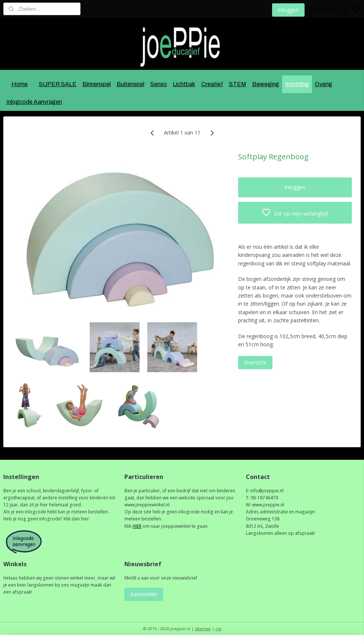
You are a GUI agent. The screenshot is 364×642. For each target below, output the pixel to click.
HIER (137, 526)
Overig (324, 84)
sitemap (203, 629)
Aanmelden (144, 594)
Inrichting (297, 84)
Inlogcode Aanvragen (34, 102)
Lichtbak (184, 84)
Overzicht (255, 362)
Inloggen (288, 10)
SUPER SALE (58, 84)
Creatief (212, 84)
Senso (159, 84)
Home (20, 84)
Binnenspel (97, 84)
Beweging (266, 84)
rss (218, 629)
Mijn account (328, 9)
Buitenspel (131, 84)
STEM (238, 84)
